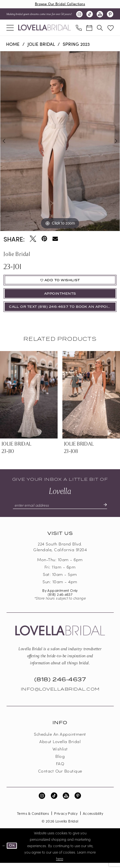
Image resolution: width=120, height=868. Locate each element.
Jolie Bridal (41, 44)
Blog (60, 761)
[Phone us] (79, 28)
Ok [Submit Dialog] (13, 850)
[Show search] (100, 28)
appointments (60, 296)
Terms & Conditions (33, 818)
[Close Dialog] (4, 851)
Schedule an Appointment (60, 739)
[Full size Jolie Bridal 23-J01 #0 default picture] (60, 142)
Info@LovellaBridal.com (60, 694)
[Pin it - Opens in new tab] (44, 239)
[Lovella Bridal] (44, 28)
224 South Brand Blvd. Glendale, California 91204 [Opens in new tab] (60, 552)
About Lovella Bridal (60, 746)
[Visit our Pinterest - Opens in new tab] (110, 15)
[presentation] (29, 399)
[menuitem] (10, 28)
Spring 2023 (76, 44)
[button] (10, 28)
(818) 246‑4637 (60, 599)
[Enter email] (60, 510)
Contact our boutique (60, 776)
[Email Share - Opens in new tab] (55, 239)
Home (13, 44)
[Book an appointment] (89, 28)
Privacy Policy (66, 818)
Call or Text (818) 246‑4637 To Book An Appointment (63, 311)
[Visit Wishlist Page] (110, 28)
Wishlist (60, 754)
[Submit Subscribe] (107, 510)
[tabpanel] (60, 142)
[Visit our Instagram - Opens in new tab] (79, 15)
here (60, 864)
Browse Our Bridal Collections (60, 4)
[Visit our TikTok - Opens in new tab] (90, 15)
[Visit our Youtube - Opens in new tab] (100, 15)
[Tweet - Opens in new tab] (33, 239)
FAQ (60, 769)
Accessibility (93, 818)
